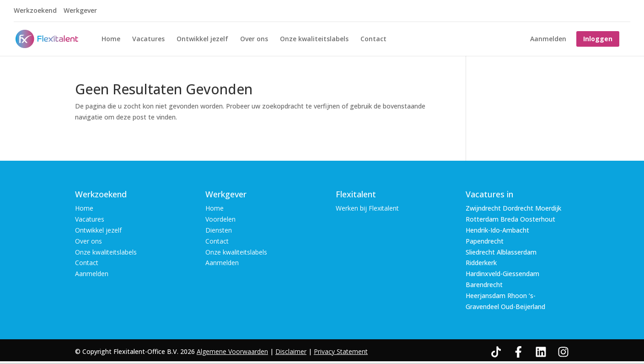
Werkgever (80, 11)
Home (111, 39)
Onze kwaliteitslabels (314, 39)
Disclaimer (291, 351)
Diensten (219, 230)
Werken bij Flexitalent (367, 208)
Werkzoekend (35, 11)
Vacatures (148, 39)
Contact (373, 39)
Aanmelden (548, 39)
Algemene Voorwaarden (232, 351)
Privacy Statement (341, 351)
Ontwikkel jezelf (202, 39)
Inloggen (598, 39)
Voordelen (220, 219)
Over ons (254, 39)
